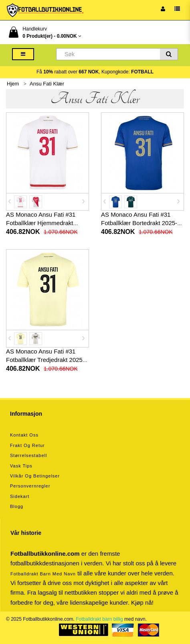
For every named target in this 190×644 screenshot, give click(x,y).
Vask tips (21, 466)
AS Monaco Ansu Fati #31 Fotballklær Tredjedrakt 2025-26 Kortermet (45, 360)
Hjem (13, 84)
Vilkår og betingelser (35, 476)
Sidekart (20, 496)
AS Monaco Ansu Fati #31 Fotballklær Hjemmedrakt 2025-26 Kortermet (41, 223)
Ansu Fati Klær (47, 84)
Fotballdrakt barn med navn (43, 574)
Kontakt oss (24, 435)
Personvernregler (30, 486)
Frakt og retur (27, 445)
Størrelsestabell (28, 455)
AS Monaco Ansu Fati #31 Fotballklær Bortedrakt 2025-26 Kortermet (142, 223)
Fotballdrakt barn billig (99, 619)
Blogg (17, 506)
